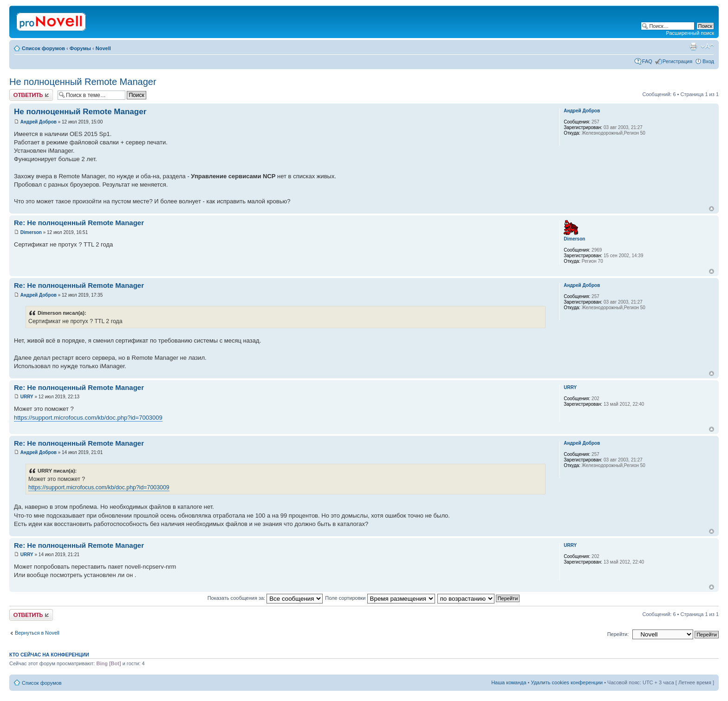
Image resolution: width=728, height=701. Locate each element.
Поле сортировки (380, 598)
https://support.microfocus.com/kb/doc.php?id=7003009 (88, 418)
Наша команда (509, 682)
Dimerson (31, 232)
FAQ (647, 61)
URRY (27, 397)
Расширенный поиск (690, 33)
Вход (708, 61)
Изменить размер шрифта (707, 46)
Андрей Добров (39, 122)
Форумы (80, 48)
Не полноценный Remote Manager (83, 82)
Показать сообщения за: (265, 598)
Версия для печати (693, 46)
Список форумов (43, 48)
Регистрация (677, 61)
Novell (103, 48)
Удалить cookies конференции (567, 682)
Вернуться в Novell (37, 633)
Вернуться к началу (712, 209)
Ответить (31, 95)
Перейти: (618, 634)
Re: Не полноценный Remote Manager (79, 223)
